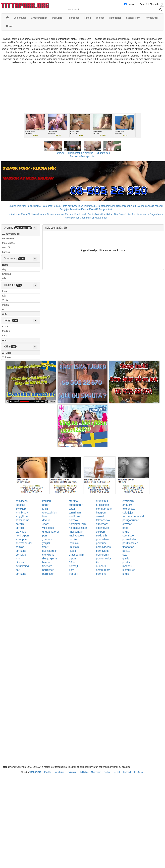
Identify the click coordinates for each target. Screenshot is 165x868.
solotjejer (128, 513)
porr (45, 536)
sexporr (101, 532)
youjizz (46, 543)
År (3, 309)
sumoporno (22, 539)
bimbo (46, 562)
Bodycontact (105, 209)
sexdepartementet (133, 516)
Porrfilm (48, 772)
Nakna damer (72, 218)
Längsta (6, 252)
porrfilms (101, 574)
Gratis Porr (100, 214)
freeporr (74, 574)
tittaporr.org (35, 772)
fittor (45, 516)
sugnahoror (76, 505)
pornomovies (104, 559)
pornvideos (103, 539)
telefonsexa (103, 520)
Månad (6, 305)
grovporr (128, 524)
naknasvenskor (78, 528)
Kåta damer (101, 218)
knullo (126, 532)
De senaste (8, 238)
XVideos (7, 357)
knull (45, 509)
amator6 (127, 505)
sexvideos (22, 501)
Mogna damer (87, 218)
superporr (102, 524)
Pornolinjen (59, 772)
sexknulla (102, 536)
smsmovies (103, 528)
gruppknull (102, 501)
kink (98, 562)
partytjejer (22, 532)
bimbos (20, 562)
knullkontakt (76, 532)
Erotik (91, 214)
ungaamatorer (51, 532)
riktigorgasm (50, 559)
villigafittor (48, 528)
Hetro (131, 4)
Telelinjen (22, 206)
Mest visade (8, 243)
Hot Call (117, 772)
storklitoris (48, 555)
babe (126, 528)
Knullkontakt (81, 214)
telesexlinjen (50, 513)
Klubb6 (85, 209)
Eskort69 (26, 214)
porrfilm (20, 524)
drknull (46, 520)
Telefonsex (47, 206)
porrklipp (21, 555)
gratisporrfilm (77, 555)
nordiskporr (22, 536)
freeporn (47, 566)
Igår (4, 296)
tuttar (72, 509)
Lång (5, 336)
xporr (45, 547)
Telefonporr (104, 206)
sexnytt (100, 516)
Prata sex (67, 206)
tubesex (20, 505)
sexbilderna (23, 520)
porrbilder (48, 574)
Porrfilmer (137, 214)
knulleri (47, 501)
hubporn (101, 566)
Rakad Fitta (112, 214)
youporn (47, 539)
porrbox (74, 520)
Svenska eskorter (154, 206)
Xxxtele (107, 772)
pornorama (103, 555)
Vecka (5, 300)
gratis (126, 559)
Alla (4, 278)
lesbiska (74, 543)
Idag (4, 291)
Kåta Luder (15, 214)
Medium (6, 331)
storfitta (73, 501)
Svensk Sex (125, 214)
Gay (142, 4)
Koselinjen (78, 206)
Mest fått (7, 248)
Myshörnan (96, 772)
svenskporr (129, 536)
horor (45, 505)
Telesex (57, 206)
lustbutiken (129, 570)
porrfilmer (48, 570)
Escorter (69, 214)
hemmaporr (103, 570)
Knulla (146, 214)
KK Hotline (84, 772)
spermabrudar (24, 543)
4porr (45, 524)
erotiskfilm (129, 501)
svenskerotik (50, 551)
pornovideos (103, 547)
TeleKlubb (138, 772)
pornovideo (103, 551)
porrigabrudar (131, 520)
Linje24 (12, 206)
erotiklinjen (102, 505)
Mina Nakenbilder (119, 206)
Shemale (154, 4)
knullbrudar (22, 513)
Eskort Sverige (137, 206)
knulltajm (74, 547)
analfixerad (76, 516)
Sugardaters (156, 214)
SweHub (21, 509)
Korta (5, 327)
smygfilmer (22, 516)
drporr (73, 559)
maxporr (127, 566)
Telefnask (127, 772)
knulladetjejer (77, 536)
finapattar (128, 547)
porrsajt (73, 566)
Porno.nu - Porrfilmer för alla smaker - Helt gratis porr (83, 153)
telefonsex (129, 509)
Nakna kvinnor (38, 214)
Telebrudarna (34, 206)
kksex (72, 551)
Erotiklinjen (71, 772)
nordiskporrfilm (78, 524)
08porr (73, 562)
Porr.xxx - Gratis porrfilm (82, 156)
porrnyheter (129, 539)
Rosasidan (75, 209)
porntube (101, 543)
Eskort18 (94, 209)
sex (125, 555)
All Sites (7, 353)
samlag (20, 547)
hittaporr (101, 513)
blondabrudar (104, 509)
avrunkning (22, 566)
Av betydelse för (11, 234)
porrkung (21, 551)
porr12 (126, 551)
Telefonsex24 (91, 206)
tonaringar (75, 513)
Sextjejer (64, 209)
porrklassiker (130, 543)
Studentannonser (55, 214)
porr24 (73, 539)
